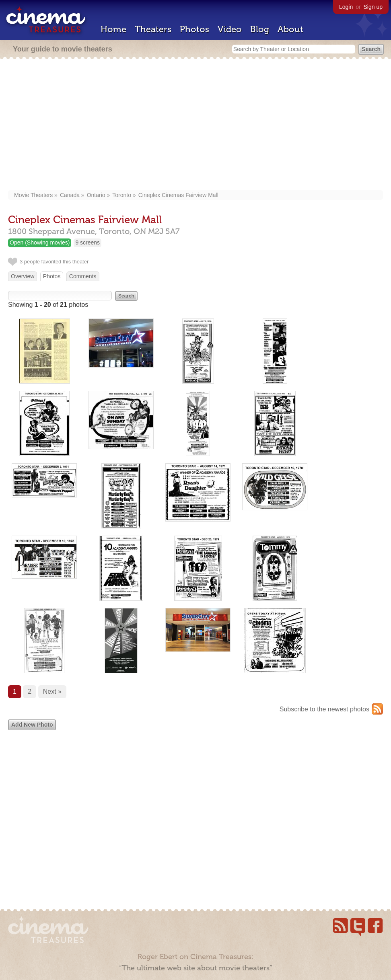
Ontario (96, 195)
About (290, 29)
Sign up (373, 7)
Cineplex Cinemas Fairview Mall (178, 195)
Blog (260, 29)
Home (113, 29)
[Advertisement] (196, 125)
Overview (23, 276)
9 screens (87, 242)
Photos (194, 29)
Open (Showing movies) (40, 242)
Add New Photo (32, 725)
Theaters (153, 29)
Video (230, 29)
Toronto (122, 195)
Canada (70, 195)
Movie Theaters (33, 195)
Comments (83, 276)
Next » (52, 691)
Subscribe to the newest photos (324, 709)
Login (346, 7)
